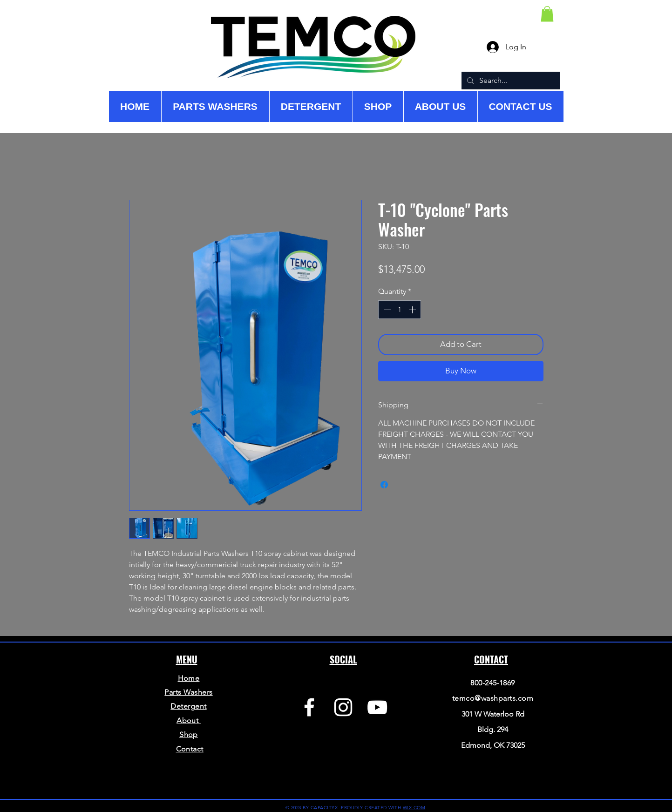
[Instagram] (343, 707)
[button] (547, 14)
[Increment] (413, 310)
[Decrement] (386, 310)
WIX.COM (414, 808)
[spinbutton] (400, 310)
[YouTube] (377, 707)
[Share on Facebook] (384, 485)
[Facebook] (309, 707)
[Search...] (510, 81)
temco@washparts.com (493, 698)
